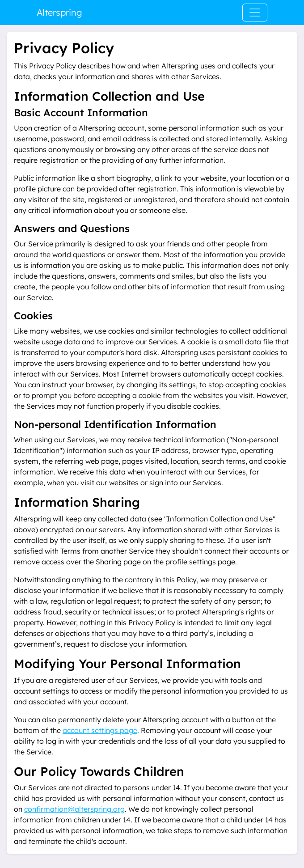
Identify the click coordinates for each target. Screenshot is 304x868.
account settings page (100, 730)
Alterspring (59, 12)
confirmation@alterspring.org (74, 809)
